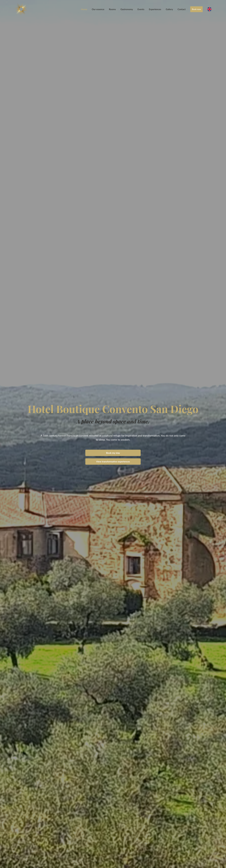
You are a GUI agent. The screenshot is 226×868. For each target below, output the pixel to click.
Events (141, 9)
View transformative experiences (113, 461)
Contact (182, 9)
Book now (196, 9)
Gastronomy (127, 9)
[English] (209, 9)
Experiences (155, 9)
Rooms (112, 9)
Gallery (169, 9)
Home (84, 9)
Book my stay (113, 453)
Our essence (98, 9)
